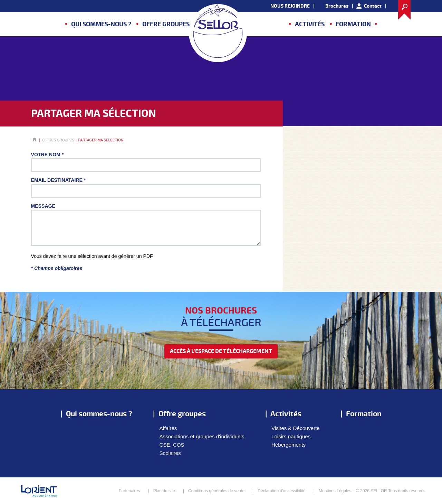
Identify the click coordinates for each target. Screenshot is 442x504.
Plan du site (164, 491)
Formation (353, 24)
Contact (373, 6)
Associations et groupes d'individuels (202, 436)
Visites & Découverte (296, 428)
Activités (310, 24)
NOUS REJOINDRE (290, 6)
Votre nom (47, 155)
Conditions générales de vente (216, 491)
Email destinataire (59, 180)
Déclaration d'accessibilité (281, 491)
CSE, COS (172, 445)
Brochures (337, 6)
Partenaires (129, 491)
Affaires (168, 428)
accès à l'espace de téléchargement (221, 351)
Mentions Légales (335, 491)
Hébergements (289, 445)
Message (43, 206)
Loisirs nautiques (291, 436)
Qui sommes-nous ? (101, 24)
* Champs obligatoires (57, 268)
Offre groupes (166, 24)
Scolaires (170, 453)
